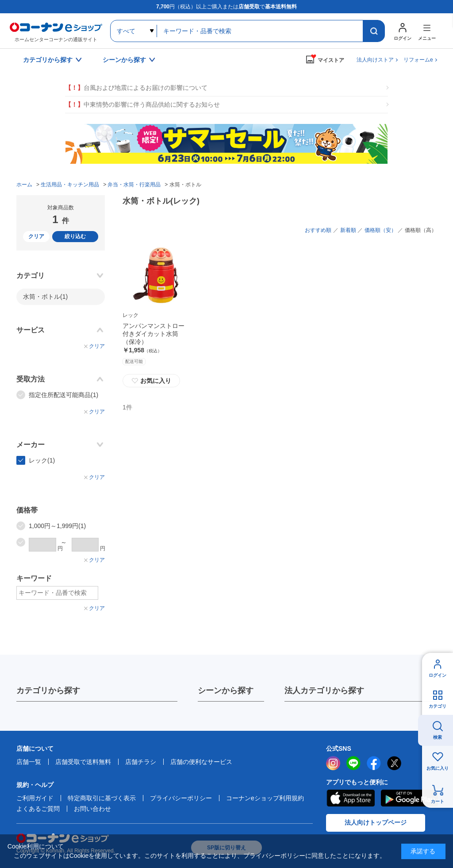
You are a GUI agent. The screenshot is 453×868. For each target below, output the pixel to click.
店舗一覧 (29, 762)
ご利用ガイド (35, 798)
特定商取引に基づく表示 (102, 798)
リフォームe (418, 60)
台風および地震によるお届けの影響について (136, 88)
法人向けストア (375, 60)
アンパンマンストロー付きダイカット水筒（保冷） (154, 334)
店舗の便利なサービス (201, 762)
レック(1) (42, 460)
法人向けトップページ (376, 822)
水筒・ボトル (45, 297)
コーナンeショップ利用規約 (265, 798)
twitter (394, 763)
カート (438, 801)
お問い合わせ (92, 809)
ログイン (438, 675)
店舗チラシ (141, 762)
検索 (438, 737)
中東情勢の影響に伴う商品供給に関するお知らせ (142, 105)
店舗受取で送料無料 (83, 762)
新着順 (348, 230)
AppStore (350, 798)
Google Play (409, 798)
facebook (374, 763)
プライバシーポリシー (181, 798)
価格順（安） (380, 230)
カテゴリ (438, 706)
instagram (333, 763)
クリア (36, 236)
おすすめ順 (318, 230)
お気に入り (151, 381)
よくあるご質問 (38, 809)
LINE (353, 763)
